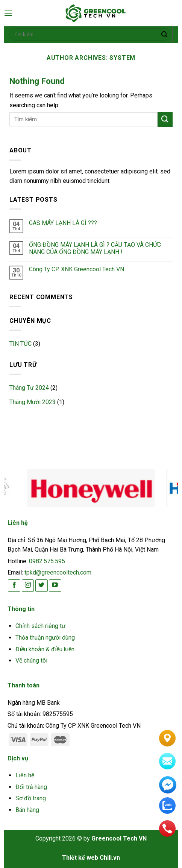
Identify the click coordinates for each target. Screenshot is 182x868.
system (122, 58)
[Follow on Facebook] (14, 586)
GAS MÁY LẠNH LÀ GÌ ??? (63, 223)
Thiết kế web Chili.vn (91, 858)
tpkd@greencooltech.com (58, 572)
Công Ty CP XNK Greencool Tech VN (77, 269)
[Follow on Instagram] (28, 586)
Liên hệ (25, 775)
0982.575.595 (47, 561)
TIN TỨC (20, 344)
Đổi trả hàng (31, 787)
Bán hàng (27, 810)
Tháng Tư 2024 (29, 388)
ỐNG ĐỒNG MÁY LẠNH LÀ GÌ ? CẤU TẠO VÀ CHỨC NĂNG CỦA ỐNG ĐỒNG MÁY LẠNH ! (95, 248)
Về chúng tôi (31, 661)
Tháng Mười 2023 (33, 402)
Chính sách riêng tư (40, 626)
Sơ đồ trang (31, 798)
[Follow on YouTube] (55, 586)
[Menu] (8, 13)
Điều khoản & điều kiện (45, 649)
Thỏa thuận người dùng (45, 638)
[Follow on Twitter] (42, 586)
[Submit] (164, 35)
